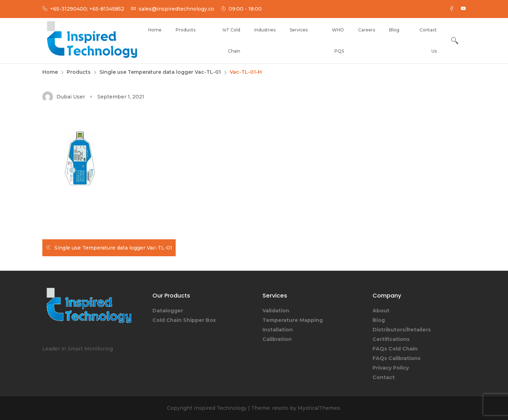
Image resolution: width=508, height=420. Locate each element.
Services (299, 30)
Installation (278, 330)
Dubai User (71, 97)
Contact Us (428, 40)
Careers (367, 30)
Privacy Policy (391, 368)
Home (155, 30)
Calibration (277, 339)
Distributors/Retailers (402, 330)
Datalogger (168, 311)
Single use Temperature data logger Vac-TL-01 (113, 248)
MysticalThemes (319, 408)
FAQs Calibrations (397, 358)
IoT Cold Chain (231, 40)
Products (186, 30)
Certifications (391, 339)
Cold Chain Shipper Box (184, 320)
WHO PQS (338, 40)
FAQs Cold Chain (395, 349)
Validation (276, 311)
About (381, 311)
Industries (265, 30)
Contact (384, 377)
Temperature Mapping (293, 320)
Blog (394, 30)
